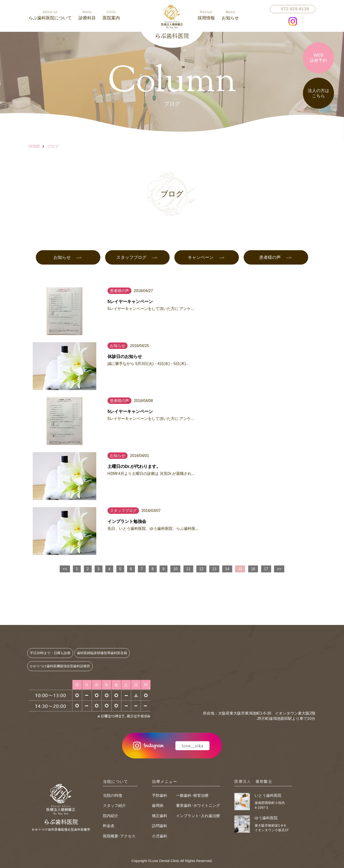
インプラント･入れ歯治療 (198, 816)
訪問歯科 (160, 826)
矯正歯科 (160, 816)
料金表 (109, 826)
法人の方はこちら (318, 93)
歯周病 (158, 806)
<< (65, 569)
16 (253, 569)
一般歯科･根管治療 (192, 795)
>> (279, 569)
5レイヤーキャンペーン (130, 302)
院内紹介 (111, 816)
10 (175, 569)
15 (240, 569)
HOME (34, 146)
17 (266, 569)
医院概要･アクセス (119, 836)
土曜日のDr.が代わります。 (134, 467)
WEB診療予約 (318, 58)
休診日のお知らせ (125, 357)
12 (201, 569)
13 (214, 569)
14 (227, 569)
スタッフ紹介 (114, 806)
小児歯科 (160, 836)
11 (188, 569)
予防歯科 (160, 795)
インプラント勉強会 (127, 521)
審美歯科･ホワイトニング (198, 806)
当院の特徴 (113, 795)
